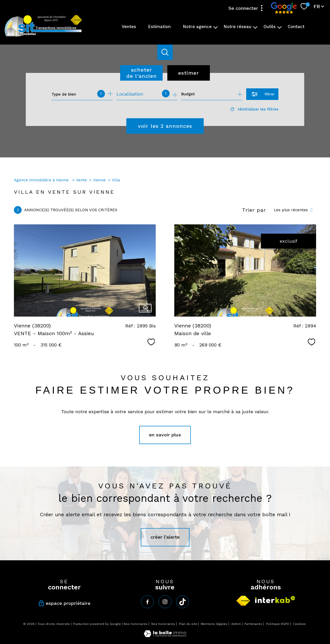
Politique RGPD (278, 624)
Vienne (99, 180)
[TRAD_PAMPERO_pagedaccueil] (43, 36)
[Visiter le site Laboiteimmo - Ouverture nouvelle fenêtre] (165, 635)
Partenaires (253, 624)
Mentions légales (214, 624)
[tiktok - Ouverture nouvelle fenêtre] (183, 602)
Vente (81, 180)
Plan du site (188, 624)
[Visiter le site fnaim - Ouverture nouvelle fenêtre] (243, 601)
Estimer (189, 73)
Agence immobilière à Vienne (42, 180)
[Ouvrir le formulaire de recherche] (262, 94)
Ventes (129, 27)
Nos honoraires (136, 624)
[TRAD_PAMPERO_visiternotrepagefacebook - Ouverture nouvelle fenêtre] (147, 602)
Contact (296, 27)
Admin (236, 624)
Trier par (254, 210)
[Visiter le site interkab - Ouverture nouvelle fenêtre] (275, 600)
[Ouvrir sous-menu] (216, 27)
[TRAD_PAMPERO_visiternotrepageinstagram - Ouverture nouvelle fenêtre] (165, 602)
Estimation (159, 27)
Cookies (299, 624)
